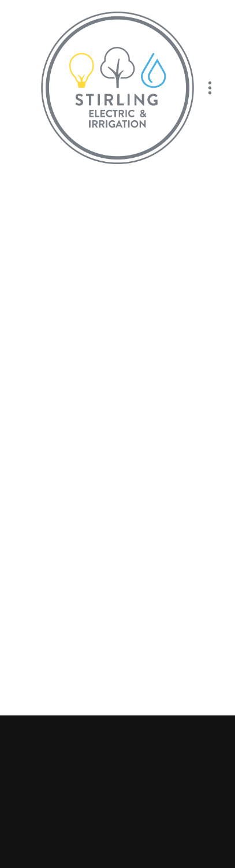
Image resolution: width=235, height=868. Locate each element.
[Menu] (210, 88)
